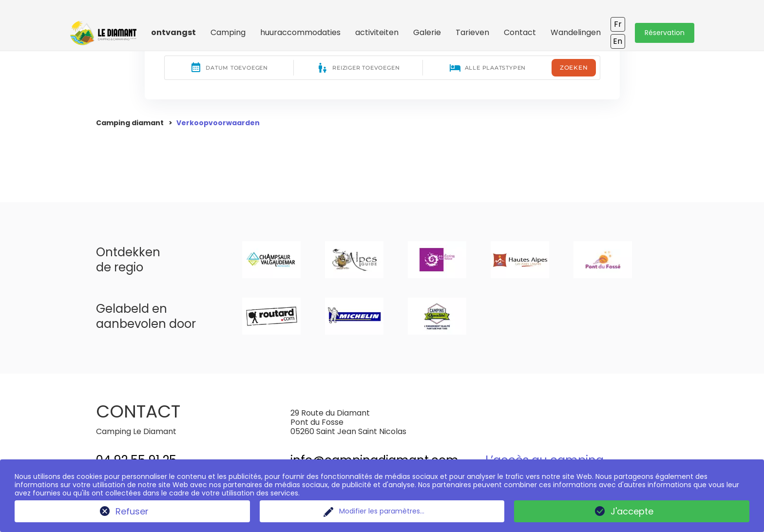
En (618, 41)
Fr (618, 24)
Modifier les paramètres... (382, 511)
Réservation (665, 33)
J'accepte (632, 511)
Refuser (132, 511)
